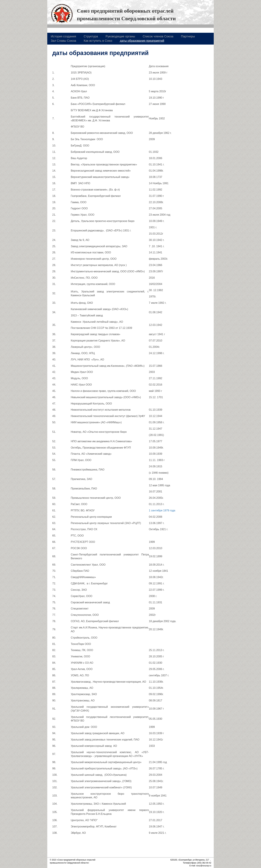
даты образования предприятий (142, 41)
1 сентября (156, 510)
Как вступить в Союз (98, 41)
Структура (91, 36)
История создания (63, 36)
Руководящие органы (120, 36)
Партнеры (188, 36)
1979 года (169, 510)
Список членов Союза (158, 36)
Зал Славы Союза (63, 41)
